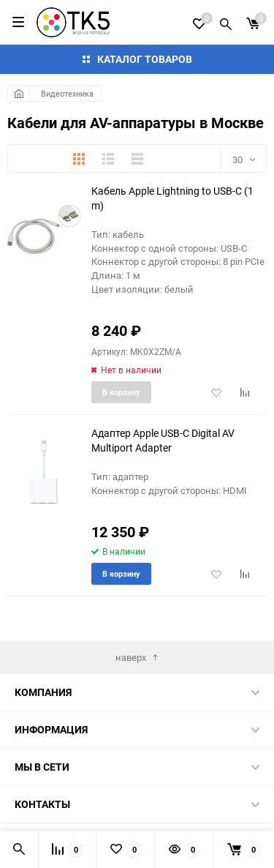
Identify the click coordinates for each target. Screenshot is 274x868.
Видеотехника (67, 93)
